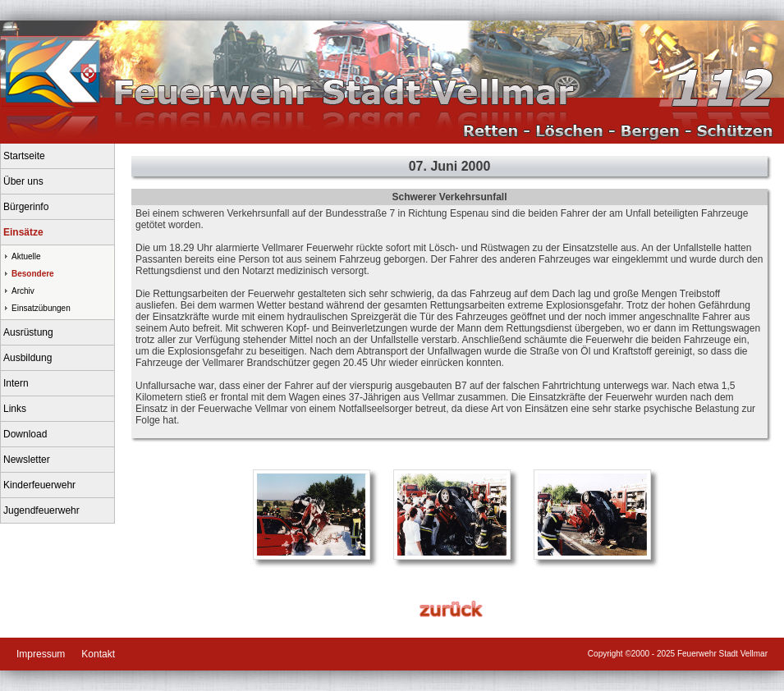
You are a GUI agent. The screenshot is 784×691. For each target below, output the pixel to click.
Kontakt (98, 654)
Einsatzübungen (41, 308)
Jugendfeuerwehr (41, 510)
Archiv (23, 291)
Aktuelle (26, 256)
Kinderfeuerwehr (39, 485)
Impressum (41, 654)
